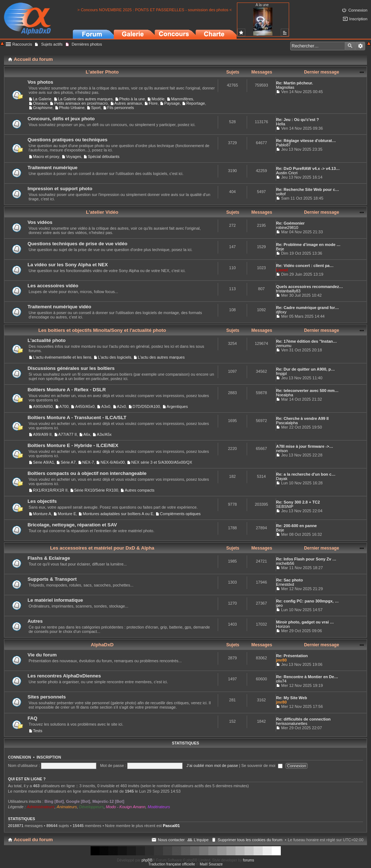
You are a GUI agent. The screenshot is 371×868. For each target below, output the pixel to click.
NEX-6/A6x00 (112, 462)
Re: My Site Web (291, 698)
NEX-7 (88, 462)
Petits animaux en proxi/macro (81, 103)
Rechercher (350, 46)
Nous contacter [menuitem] (171, 840)
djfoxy (281, 312)
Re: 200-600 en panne (297, 526)
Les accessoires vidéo (53, 286)
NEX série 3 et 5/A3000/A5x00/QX (162, 462)
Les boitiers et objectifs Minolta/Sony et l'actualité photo (102, 330)
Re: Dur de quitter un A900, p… (305, 369)
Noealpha (285, 395)
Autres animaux (128, 103)
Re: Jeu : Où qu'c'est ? (297, 120)
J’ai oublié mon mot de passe (212, 765)
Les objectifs (42, 501)
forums (249, 860)
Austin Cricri (287, 173)
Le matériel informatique (55, 600)
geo (279, 605)
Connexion (20, 757)
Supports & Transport (52, 579)
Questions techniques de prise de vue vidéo (78, 244)
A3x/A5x (104, 434)
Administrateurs (41, 807)
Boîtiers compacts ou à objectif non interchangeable (87, 473)
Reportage (195, 103)
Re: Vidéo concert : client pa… (305, 266)
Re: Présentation (292, 656)
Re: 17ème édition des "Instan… (307, 341)
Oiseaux (40, 103)
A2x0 (122, 406)
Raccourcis (22, 44)
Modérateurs (159, 807)
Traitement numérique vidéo (59, 307)
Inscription (49, 757)
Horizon (283, 626)
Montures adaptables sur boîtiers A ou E (118, 514)
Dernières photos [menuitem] (87, 44)
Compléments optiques (180, 514)
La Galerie (42, 99)
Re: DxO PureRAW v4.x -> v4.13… (308, 168)
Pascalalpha (287, 423)
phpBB (147, 860)
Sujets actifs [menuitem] (52, 44)
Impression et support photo (60, 189)
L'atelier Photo (102, 72)
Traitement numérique (53, 168)
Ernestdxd (285, 584)
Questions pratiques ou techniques (68, 140)
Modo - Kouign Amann (126, 807)
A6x (87, 434)
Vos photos (40, 82)
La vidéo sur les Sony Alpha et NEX (68, 265)
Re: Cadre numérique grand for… (308, 308)
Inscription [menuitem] (358, 19)
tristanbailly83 (288, 291)
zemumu (284, 346)
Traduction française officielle (172, 864)
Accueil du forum (33, 840)
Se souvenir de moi (262, 765)
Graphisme (43, 108)
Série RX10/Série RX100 (96, 490)
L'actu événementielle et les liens (62, 357)
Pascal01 (171, 826)
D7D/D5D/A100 (146, 406)
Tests (38, 731)
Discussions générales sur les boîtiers (71, 368)
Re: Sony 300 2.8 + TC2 (298, 502)
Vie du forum (42, 655)
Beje (280, 249)
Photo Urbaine (72, 108)
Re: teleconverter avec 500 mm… (307, 391)
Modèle (158, 99)
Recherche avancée (360, 46)
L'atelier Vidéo (102, 212)
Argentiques (177, 406)
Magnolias (285, 87)
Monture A (42, 514)
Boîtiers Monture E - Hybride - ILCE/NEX (73, 445)
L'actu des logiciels (114, 357)
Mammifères (182, 99)
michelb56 (285, 563)
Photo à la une (132, 99)
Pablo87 (283, 145)
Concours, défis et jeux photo (61, 119)
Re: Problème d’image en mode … (308, 245)
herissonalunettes (292, 723)
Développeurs (91, 807)
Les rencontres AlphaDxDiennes (64, 676)
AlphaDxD (102, 645)
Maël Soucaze (211, 864)
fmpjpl (281, 374)
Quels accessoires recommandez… (310, 287)
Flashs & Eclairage (49, 558)
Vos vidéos (40, 222)
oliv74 (281, 681)
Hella (281, 124)
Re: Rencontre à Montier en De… (307, 677)
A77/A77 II (68, 434)
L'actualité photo (47, 340)
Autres (35, 621)
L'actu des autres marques (161, 357)
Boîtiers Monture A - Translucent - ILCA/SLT (77, 418)
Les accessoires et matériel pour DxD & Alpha (102, 548)
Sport (96, 108)
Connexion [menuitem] (358, 10)
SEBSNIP (285, 506)
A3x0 (106, 406)
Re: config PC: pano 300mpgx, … (307, 601)
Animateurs (67, 807)
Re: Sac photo (289, 580)
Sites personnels (47, 697)
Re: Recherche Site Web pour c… (308, 189)
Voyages (74, 157)
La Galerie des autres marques (85, 99)
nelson (282, 451)
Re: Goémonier (290, 223)
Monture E (67, 514)
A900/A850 (43, 406)
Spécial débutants (103, 157)
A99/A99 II (42, 434)
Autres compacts (139, 490)
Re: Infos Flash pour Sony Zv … (306, 559)
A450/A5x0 (85, 406)
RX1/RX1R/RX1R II (50, 490)
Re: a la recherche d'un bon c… (306, 474)
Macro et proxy (46, 157)
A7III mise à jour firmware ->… (305, 446)
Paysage (172, 103)
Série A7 (68, 462)
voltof (281, 194)
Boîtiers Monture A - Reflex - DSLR (67, 390)
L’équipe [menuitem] (201, 840)
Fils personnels (121, 108)
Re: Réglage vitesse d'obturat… (306, 141)
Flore (153, 103)
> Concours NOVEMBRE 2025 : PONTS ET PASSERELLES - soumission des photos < (154, 10)
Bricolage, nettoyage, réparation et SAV (72, 525)
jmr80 (281, 660)
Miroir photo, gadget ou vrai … (305, 622)
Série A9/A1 (43, 462)
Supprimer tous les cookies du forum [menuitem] (250, 840)
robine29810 (287, 228)
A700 (64, 406)
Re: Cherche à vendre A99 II (302, 418)
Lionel (282, 270)
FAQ (32, 718)
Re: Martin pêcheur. (295, 83)
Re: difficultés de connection (303, 719)
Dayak (282, 479)
